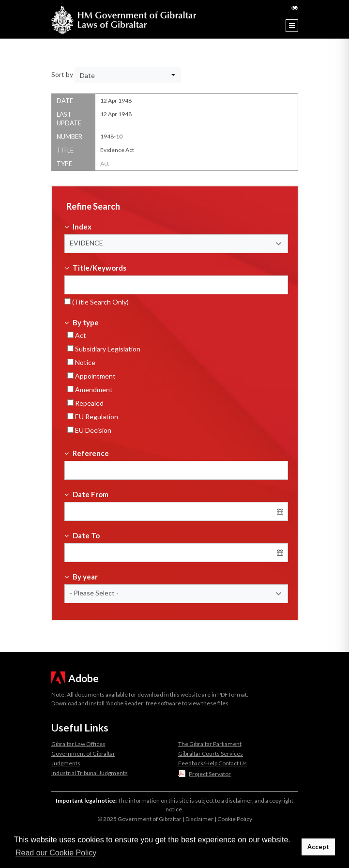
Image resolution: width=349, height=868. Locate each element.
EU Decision (89, 430)
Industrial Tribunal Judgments (90, 773)
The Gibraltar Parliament (210, 744)
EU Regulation (93, 417)
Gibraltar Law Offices (78, 744)
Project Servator (210, 774)
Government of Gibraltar (83, 754)
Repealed (85, 403)
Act (77, 335)
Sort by (62, 74)
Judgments (66, 763)
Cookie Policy (235, 819)
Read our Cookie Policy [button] (56, 853)
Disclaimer (199, 819)
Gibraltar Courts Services (211, 754)
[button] (176, 244)
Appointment (91, 376)
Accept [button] (318, 847)
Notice (81, 362)
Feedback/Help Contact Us (212, 763)
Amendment (90, 389)
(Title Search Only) (97, 302)
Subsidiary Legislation (104, 349)
